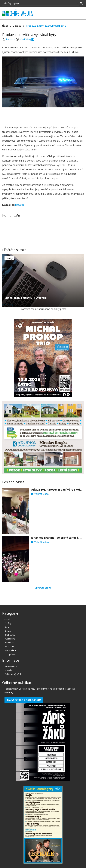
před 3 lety (25, 39)
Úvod (5, 26)
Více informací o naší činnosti (24, 700)
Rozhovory (10, 635)
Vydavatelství (11, 666)
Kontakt (8, 670)
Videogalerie (10, 650)
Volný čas (9, 643)
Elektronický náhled (14, 674)
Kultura (8, 631)
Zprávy (17, 26)
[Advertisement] (43, 116)
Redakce (11, 39)
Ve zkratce (10, 646)
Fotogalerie (10, 654)
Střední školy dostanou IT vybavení (26, 298)
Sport (7, 627)
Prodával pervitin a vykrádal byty (46, 26)
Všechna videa (43, 588)
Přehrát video (40, 494)
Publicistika (10, 639)
